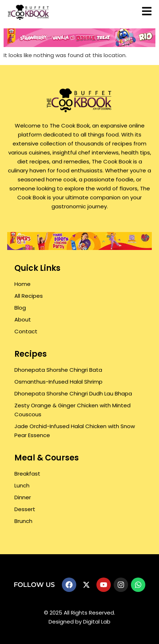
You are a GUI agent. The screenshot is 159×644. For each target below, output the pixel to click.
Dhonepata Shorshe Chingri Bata (58, 370)
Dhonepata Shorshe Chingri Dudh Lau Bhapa (73, 393)
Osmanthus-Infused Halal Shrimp (58, 382)
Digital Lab (97, 622)
